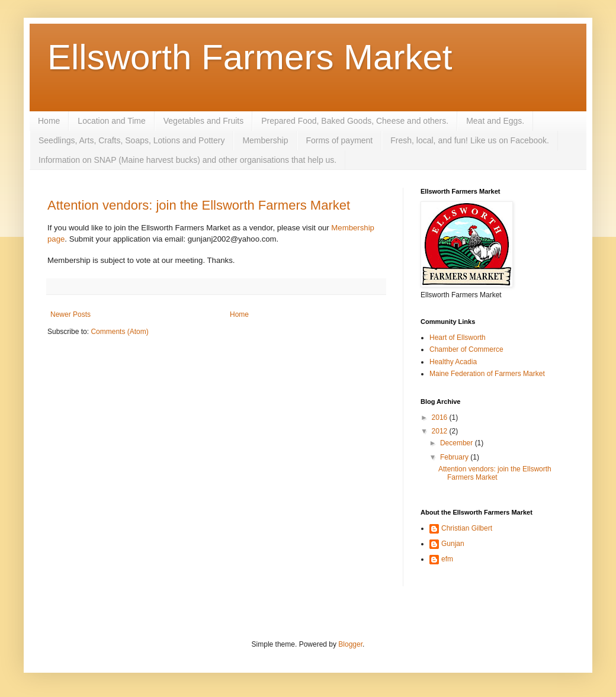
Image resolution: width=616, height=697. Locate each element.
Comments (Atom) (119, 332)
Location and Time (111, 121)
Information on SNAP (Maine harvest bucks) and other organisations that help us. (187, 160)
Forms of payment (339, 140)
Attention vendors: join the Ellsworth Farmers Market (199, 205)
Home (49, 121)
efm (447, 559)
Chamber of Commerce (466, 349)
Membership (265, 140)
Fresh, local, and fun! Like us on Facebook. (470, 140)
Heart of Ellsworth (458, 338)
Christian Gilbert (467, 528)
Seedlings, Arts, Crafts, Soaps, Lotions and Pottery (131, 140)
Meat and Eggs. (495, 121)
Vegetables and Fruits (203, 121)
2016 (441, 417)
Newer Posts (70, 314)
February (455, 457)
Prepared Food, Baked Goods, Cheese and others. (355, 121)
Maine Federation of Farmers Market (487, 374)
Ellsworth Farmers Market (250, 57)
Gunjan (453, 544)
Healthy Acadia (453, 362)
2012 (441, 431)
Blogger (350, 644)
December (458, 443)
